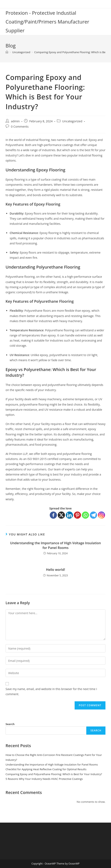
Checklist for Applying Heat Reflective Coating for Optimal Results (46, 769)
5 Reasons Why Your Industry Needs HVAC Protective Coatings (44, 779)
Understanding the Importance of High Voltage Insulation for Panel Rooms (55, 545)
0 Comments (20, 126)
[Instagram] (101, 515)
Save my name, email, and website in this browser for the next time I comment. (51, 691)
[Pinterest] (77, 515)
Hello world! (56, 570)
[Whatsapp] (85, 515)
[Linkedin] (69, 515)
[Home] (7, 52)
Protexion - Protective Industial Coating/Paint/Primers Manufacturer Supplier (47, 22)
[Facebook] (53, 515)
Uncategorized (72, 121)
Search (10, 724)
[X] (61, 515)
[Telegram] (93, 515)
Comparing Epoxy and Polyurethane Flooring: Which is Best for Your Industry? (54, 774)
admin (15, 121)
